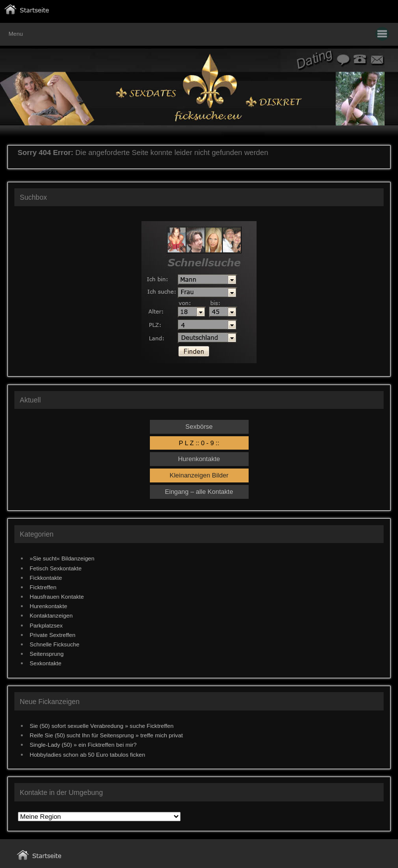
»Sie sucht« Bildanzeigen (62, 558)
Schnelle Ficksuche (55, 644)
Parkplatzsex (46, 625)
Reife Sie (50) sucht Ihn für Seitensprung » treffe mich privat (106, 735)
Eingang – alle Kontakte (199, 492)
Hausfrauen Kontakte (57, 596)
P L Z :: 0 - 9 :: (199, 443)
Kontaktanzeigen (51, 615)
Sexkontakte (46, 663)
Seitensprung (47, 654)
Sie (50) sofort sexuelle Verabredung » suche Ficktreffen (102, 726)
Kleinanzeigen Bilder (199, 475)
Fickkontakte (46, 578)
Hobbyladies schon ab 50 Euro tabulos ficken (88, 754)
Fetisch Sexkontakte (56, 568)
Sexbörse (199, 427)
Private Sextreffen (53, 635)
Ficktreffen (43, 587)
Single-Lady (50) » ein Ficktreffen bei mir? (83, 745)
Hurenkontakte (199, 459)
